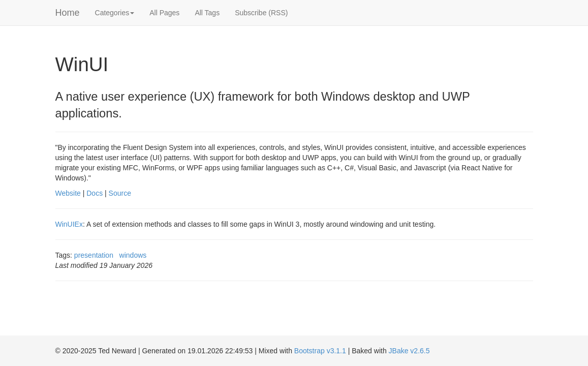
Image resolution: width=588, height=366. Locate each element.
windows (133, 255)
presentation (94, 255)
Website (68, 193)
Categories (115, 13)
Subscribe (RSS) (261, 13)
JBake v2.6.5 (409, 351)
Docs (95, 193)
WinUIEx (69, 224)
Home (68, 13)
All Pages (164, 13)
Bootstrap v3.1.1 (320, 351)
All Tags (207, 13)
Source (120, 193)
